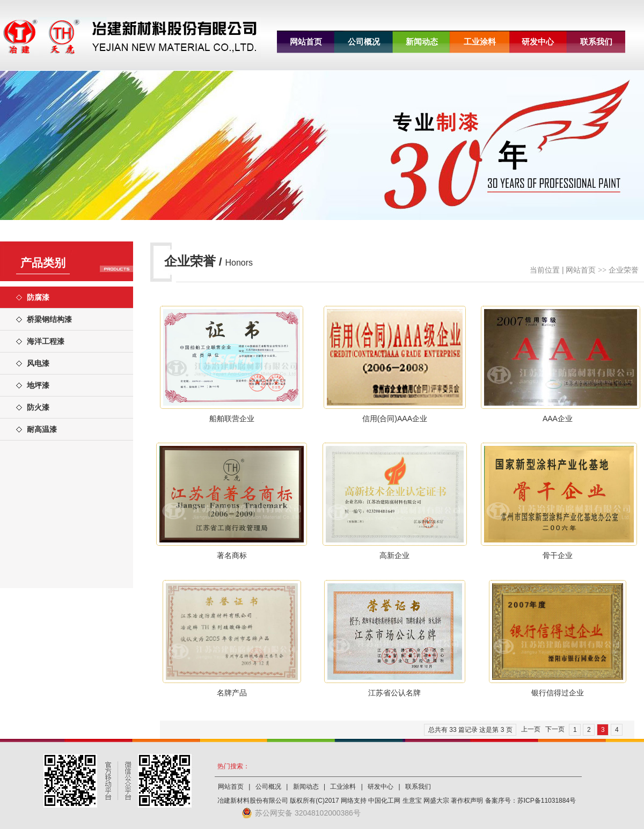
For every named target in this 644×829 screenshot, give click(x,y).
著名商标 (232, 555)
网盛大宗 (436, 801)
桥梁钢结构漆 (49, 319)
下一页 (555, 729)
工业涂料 (480, 42)
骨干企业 (558, 555)
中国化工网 (384, 801)
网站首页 (306, 42)
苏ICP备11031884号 (547, 801)
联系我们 (596, 42)
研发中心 (538, 42)
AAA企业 (558, 419)
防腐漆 (38, 297)
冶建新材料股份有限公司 (253, 801)
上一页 (531, 729)
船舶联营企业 (232, 419)
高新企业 (394, 555)
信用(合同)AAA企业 (395, 419)
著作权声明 (467, 801)
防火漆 (38, 407)
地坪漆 (38, 385)
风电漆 (38, 363)
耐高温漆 (42, 429)
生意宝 (412, 801)
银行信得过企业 (558, 693)
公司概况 (364, 42)
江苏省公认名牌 (394, 693)
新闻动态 (422, 42)
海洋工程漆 (46, 341)
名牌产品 (232, 693)
